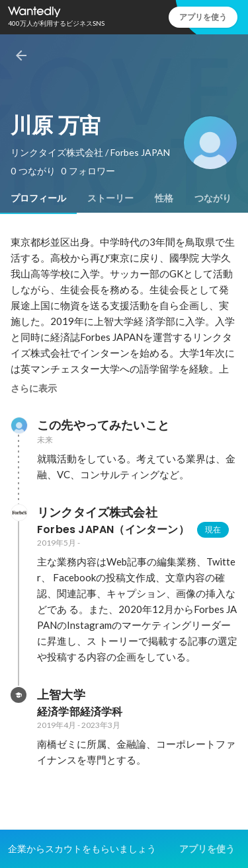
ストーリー (110, 198)
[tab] (38, 198)
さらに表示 (34, 388)
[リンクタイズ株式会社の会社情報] (19, 513)
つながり (213, 198)
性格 (164, 198)
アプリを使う (203, 17)
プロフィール (38, 198)
